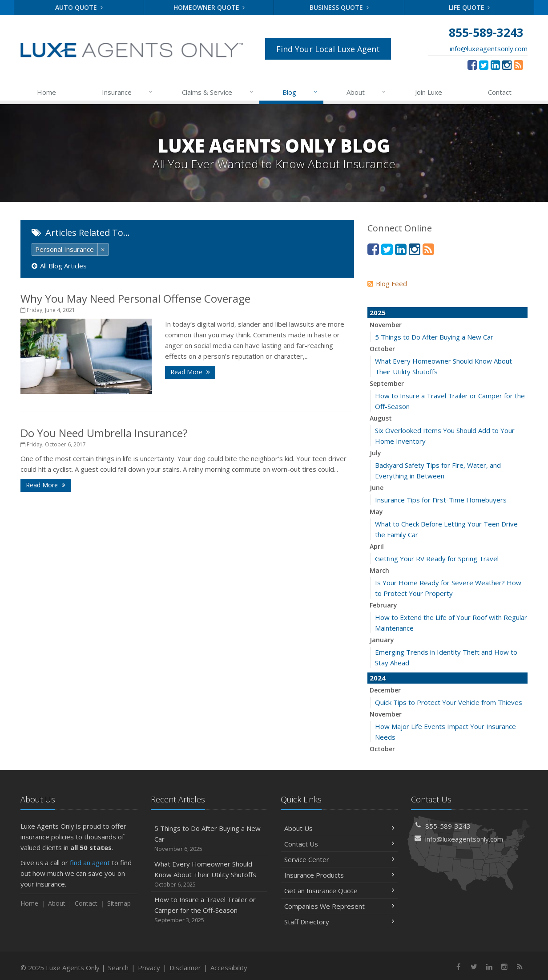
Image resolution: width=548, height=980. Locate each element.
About (367, 92)
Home (46, 92)
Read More (190, 372)
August (381, 418)
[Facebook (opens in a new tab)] (472, 65)
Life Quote (469, 7)
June (377, 488)
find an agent (90, 863)
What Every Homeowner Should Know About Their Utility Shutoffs (209, 874)
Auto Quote (79, 7)
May (376, 512)
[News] (518, 65)
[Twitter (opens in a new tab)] (484, 65)
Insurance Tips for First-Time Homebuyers (441, 500)
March (379, 570)
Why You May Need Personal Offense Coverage (135, 298)
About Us (339, 828)
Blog (300, 92)
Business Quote (339, 7)
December (385, 690)
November (386, 325)
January (382, 640)
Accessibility (229, 968)
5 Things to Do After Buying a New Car (434, 337)
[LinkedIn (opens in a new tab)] (495, 65)
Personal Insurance (64, 249)
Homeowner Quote (209, 7)
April (377, 546)
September (387, 383)
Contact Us (339, 844)
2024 (378, 678)
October (382, 349)
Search (118, 968)
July (375, 453)
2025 (378, 312)
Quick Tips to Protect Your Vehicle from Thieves (449, 702)
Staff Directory (339, 922)
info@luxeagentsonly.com (489, 49)
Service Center (339, 859)
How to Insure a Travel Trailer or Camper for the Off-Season (209, 910)
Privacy (149, 968)
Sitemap (119, 903)
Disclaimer (185, 968)
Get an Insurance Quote (339, 891)
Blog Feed (387, 283)
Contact (500, 92)
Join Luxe (429, 92)
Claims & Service (218, 92)
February (383, 605)
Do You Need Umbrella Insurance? (104, 433)
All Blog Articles (59, 266)
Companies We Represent (339, 906)
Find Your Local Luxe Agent (328, 49)
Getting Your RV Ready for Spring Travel (437, 559)
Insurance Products (339, 875)
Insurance (128, 92)
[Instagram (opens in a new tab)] (507, 65)
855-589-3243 (448, 826)
